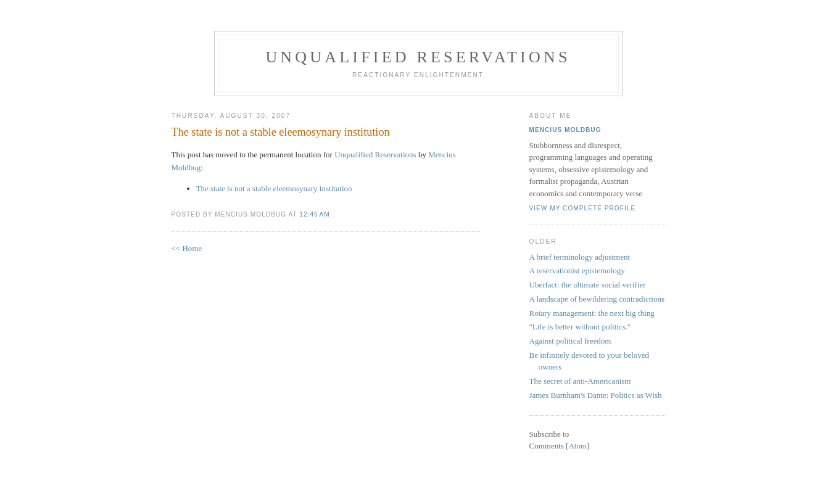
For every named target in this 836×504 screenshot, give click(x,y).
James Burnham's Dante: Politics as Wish (596, 395)
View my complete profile (583, 208)
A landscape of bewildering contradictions (597, 299)
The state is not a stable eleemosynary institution (281, 132)
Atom (577, 446)
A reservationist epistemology (577, 271)
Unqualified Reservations (418, 57)
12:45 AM (314, 214)
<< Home (187, 248)
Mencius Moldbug (565, 130)
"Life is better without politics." (580, 327)
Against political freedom (570, 341)
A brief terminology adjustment (580, 257)
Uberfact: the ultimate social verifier (588, 285)
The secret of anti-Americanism (580, 381)
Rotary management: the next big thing (592, 313)
